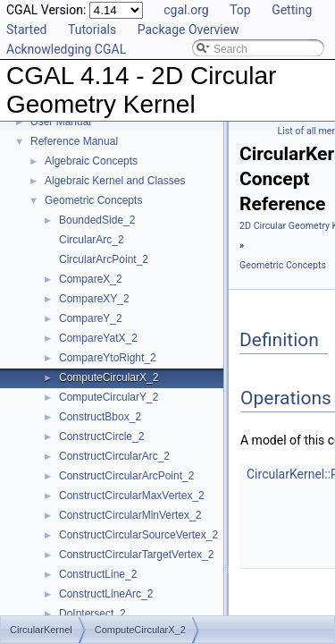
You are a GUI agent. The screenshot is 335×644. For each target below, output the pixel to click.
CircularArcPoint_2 (104, 259)
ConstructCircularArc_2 (114, 456)
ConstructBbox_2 (100, 417)
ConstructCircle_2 (101, 436)
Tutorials (92, 30)
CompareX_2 (91, 279)
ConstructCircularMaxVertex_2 (132, 496)
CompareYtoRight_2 (108, 358)
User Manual (61, 122)
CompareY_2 (91, 318)
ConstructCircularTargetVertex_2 (136, 555)
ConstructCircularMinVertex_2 (130, 515)
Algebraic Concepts (91, 161)
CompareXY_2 (94, 299)
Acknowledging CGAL (66, 49)
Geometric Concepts (93, 200)
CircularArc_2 (92, 240)
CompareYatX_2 (98, 338)
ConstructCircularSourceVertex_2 (138, 535)
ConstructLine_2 (98, 574)
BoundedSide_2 (97, 220)
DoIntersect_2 (92, 614)
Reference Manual (74, 141)
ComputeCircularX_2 (109, 377)
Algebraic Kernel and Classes (115, 181)
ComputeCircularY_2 (109, 397)
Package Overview (188, 30)
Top (240, 10)
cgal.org (186, 10)
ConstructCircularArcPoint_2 (126, 476)
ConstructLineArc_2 (106, 594)
